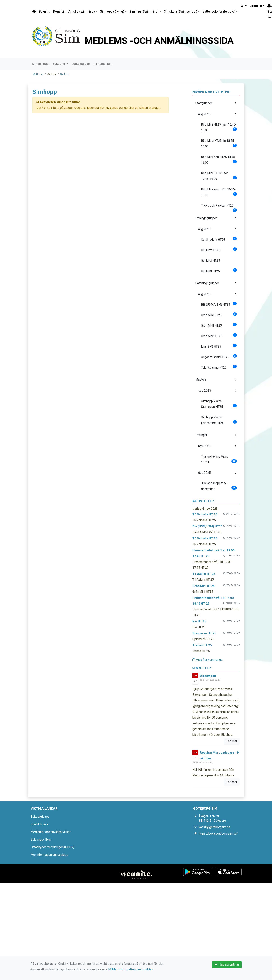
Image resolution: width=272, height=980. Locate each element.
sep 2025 (205, 391)
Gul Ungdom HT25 (219, 239)
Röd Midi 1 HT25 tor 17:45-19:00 (219, 176)
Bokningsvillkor (41, 839)
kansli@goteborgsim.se (215, 827)
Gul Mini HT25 (219, 271)
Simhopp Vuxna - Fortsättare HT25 (219, 420)
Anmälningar (41, 64)
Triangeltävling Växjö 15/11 (219, 459)
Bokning (45, 12)
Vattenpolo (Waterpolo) (219, 12)
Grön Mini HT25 (219, 315)
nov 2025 (204, 446)
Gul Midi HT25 (210, 261)
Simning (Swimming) (144, 12)
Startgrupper (204, 103)
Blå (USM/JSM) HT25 (219, 304)
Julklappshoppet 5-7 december (219, 486)
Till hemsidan (102, 64)
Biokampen (208, 676)
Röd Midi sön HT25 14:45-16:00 (219, 160)
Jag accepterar (227, 964)
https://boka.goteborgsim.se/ (218, 834)
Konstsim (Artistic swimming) (74, 12)
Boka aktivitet (40, 817)
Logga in (256, 6)
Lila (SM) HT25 (219, 346)
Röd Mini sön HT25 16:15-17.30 (219, 192)
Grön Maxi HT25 (219, 336)
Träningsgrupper (206, 218)
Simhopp (65, 74)
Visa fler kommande (208, 660)
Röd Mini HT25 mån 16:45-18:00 (219, 127)
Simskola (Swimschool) (181, 12)
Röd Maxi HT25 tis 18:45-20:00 (219, 144)
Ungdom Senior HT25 (219, 357)
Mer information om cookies (49, 855)
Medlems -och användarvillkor (51, 832)
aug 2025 (204, 114)
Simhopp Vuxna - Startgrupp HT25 (219, 404)
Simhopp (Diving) (112, 12)
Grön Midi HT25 (219, 325)
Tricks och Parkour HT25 (219, 207)
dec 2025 (204, 473)
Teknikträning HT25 (219, 367)
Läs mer (232, 741)
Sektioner (59, 64)
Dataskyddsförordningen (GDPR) (52, 847)
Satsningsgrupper (207, 283)
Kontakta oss (81, 64)
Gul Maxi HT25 (219, 250)
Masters (201, 379)
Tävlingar (201, 435)
